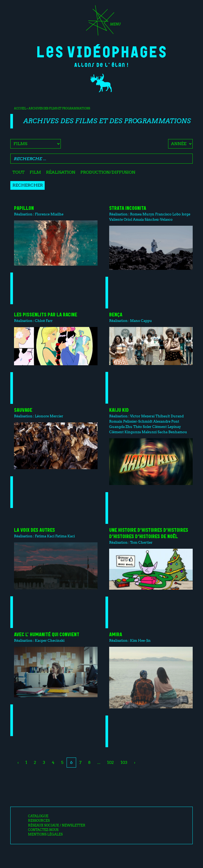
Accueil (20, 108)
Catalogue (38, 816)
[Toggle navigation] (101, 22)
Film (35, 172)
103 (124, 762)
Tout (19, 172)
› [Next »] (135, 762)
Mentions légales (45, 834)
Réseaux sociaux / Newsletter (57, 825)
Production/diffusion (108, 172)
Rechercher (28, 185)
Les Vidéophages (102, 51)
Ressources (39, 821)
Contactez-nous (43, 830)
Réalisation (61, 172)
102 (110, 762)
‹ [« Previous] (18, 762)
